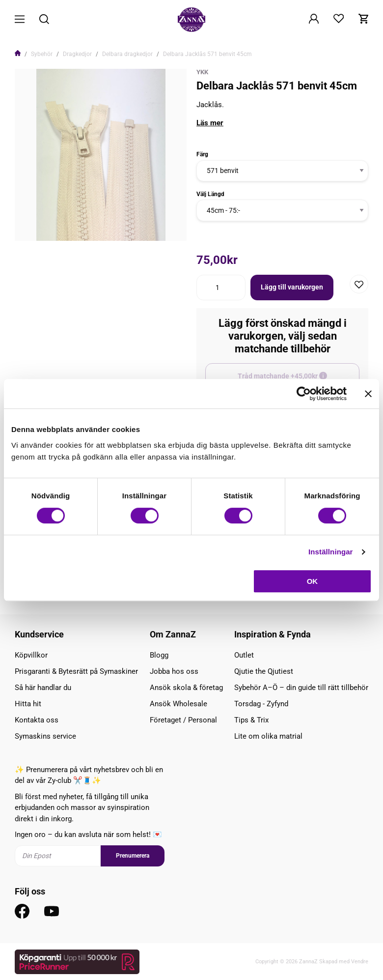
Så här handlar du (43, 688)
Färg (202, 154)
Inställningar (330, 552)
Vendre (360, 962)
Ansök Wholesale (178, 704)
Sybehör (42, 54)
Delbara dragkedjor (127, 54)
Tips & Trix (251, 720)
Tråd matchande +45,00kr (299, 380)
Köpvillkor (31, 655)
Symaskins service (45, 736)
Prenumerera (133, 856)
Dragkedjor (77, 54)
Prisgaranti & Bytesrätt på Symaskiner (76, 671)
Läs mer (210, 123)
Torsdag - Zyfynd (261, 704)
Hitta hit (28, 704)
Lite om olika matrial (268, 736)
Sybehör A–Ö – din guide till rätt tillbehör (301, 688)
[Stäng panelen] (368, 394)
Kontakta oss (37, 720)
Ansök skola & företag (186, 688)
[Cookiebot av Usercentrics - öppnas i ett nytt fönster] (304, 394)
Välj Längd (210, 194)
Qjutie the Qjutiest (264, 671)
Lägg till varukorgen (292, 287)
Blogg (159, 655)
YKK (202, 72)
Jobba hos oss (174, 671)
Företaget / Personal (183, 720)
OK (313, 581)
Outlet (244, 655)
